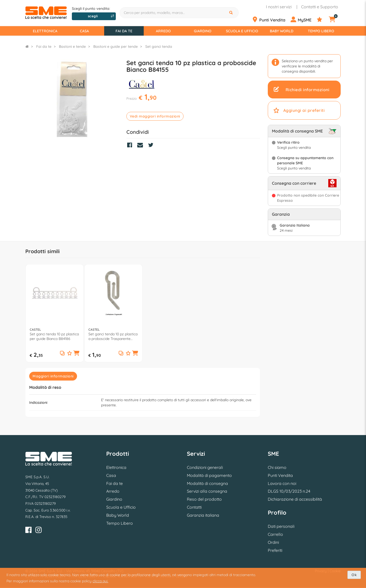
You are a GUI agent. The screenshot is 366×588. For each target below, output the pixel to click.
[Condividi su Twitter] (152, 146)
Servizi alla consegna (207, 491)
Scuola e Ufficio (242, 31)
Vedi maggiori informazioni (155, 116)
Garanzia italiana (203, 515)
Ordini (273, 542)
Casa (84, 31)
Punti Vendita (280, 475)
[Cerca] (232, 13)
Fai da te (124, 31)
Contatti (194, 507)
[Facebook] (28, 531)
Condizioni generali (205, 467)
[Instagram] (39, 531)
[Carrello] (335, 20)
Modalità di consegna (207, 483)
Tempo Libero (321, 31)
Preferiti (275, 550)
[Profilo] (303, 20)
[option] (55, 313)
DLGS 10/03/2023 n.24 (289, 491)
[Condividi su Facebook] (131, 146)
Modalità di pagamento (209, 475)
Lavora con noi (282, 483)
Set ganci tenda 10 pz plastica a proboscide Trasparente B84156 (113, 336)
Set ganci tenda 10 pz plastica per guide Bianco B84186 (54, 336)
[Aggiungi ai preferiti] (70, 354)
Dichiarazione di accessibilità (295, 499)
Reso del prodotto (204, 499)
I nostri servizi (279, 7)
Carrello (275, 534)
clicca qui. (100, 581)
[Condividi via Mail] (141, 146)
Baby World (282, 31)
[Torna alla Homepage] (27, 47)
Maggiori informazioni (53, 376)
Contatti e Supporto (320, 7)
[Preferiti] (322, 20)
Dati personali (281, 526)
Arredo (163, 31)
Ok (354, 575)
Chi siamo (277, 467)
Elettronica (45, 31)
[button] (77, 354)
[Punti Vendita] (271, 20)
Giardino (203, 31)
